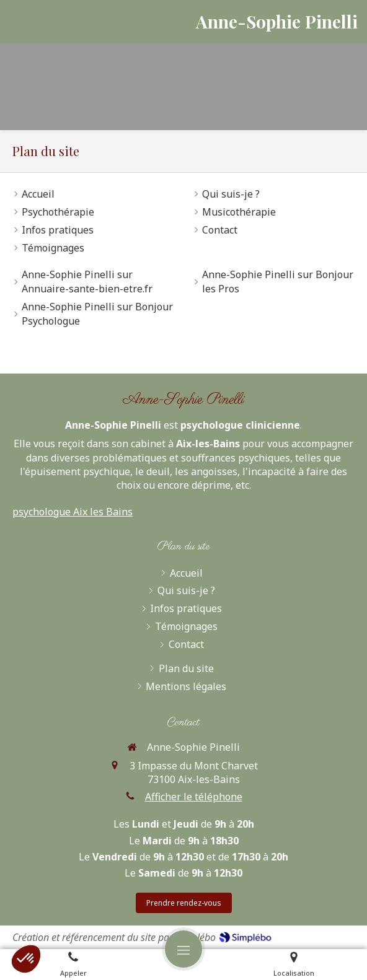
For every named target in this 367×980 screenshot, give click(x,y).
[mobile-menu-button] (183, 949)
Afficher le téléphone (194, 797)
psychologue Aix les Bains (73, 512)
